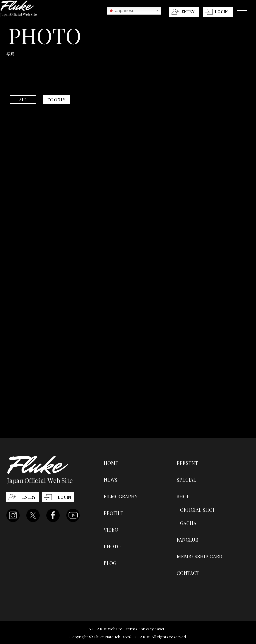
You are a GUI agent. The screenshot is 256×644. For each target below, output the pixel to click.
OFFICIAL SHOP (198, 510)
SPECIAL (186, 480)
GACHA (188, 523)
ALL (23, 99)
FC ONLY (56, 99)
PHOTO (112, 546)
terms (132, 629)
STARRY (100, 629)
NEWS (110, 480)
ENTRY (188, 11)
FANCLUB (187, 540)
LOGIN (221, 11)
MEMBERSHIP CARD (199, 556)
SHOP (183, 496)
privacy (147, 629)
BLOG (110, 563)
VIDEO (111, 530)
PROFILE (113, 513)
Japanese (122, 11)
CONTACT (188, 573)
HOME (111, 463)
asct (161, 629)
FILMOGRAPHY (121, 496)
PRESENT (187, 463)
